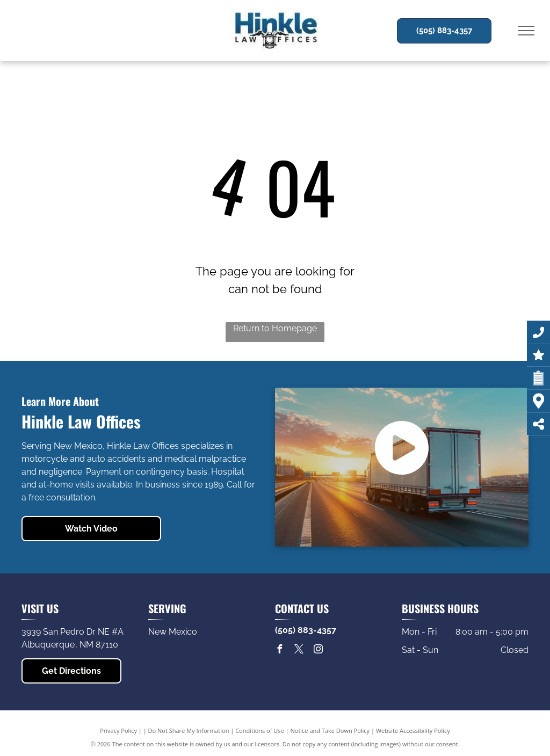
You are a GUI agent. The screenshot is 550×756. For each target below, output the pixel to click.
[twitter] (299, 650)
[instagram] (318, 650)
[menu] (526, 31)
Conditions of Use (260, 730)
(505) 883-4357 (306, 630)
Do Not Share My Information (189, 730)
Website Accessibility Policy (413, 730)
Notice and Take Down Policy (330, 730)
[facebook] (279, 650)
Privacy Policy (118, 730)
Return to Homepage (275, 328)
